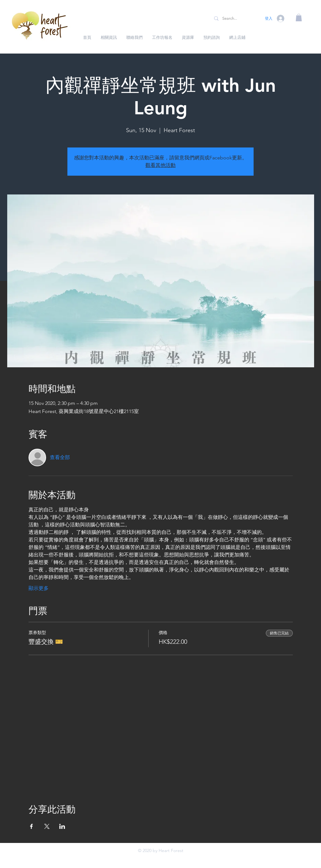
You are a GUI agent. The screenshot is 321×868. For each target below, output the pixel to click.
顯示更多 (39, 588)
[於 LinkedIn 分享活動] (62, 826)
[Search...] (235, 18)
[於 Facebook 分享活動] (32, 826)
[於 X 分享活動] (47, 826)
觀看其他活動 (160, 165)
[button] (299, 18)
